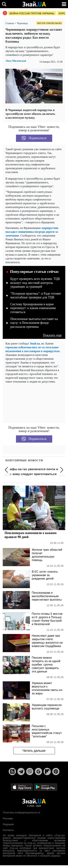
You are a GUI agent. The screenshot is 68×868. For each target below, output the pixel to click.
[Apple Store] (22, 787)
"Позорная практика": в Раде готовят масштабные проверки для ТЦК (36, 296)
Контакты (8, 830)
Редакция (8, 824)
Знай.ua (35, 343)
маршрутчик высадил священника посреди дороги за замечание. (32, 232)
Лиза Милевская (16, 61)
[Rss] (12, 771)
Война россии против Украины (32, 13)
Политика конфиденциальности (21, 812)
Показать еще (52, 335)
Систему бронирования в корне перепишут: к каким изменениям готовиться (33, 308)
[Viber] (30, 771)
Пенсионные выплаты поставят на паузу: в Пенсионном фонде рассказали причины (34, 323)
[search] (4, 4)
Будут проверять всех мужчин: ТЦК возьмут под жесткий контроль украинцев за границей (35, 283)
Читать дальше (34, 751)
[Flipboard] (47, 771)
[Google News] (38, 771)
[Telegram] (21, 771)
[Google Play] (46, 787)
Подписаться (34, 138)
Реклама (8, 818)
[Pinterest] (56, 771)
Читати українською (49, 23)
